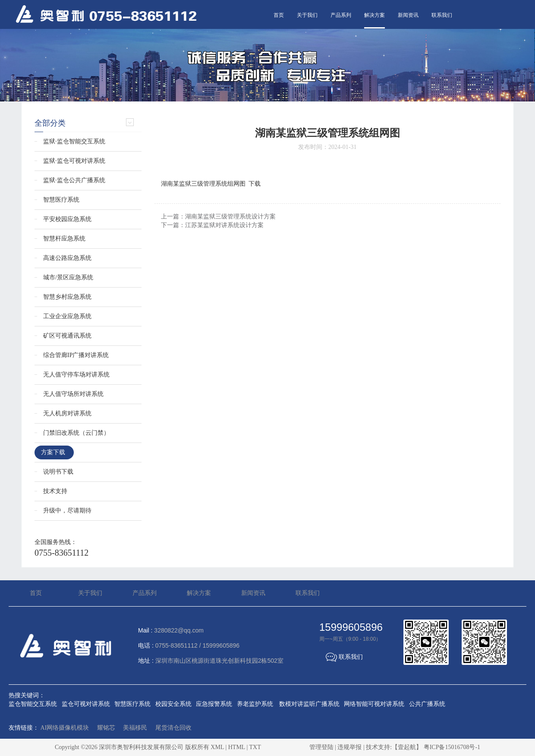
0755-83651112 (61, 553)
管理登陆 (321, 747)
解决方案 (374, 15)
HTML (237, 747)
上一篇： (218, 217)
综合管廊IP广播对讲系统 (76, 355)
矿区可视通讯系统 (67, 336)
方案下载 (53, 452)
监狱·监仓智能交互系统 (74, 141)
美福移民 (135, 728)
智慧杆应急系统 (64, 239)
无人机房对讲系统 (67, 413)
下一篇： (212, 225)
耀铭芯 (106, 728)
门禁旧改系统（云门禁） (76, 433)
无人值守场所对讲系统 (73, 394)
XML (217, 747)
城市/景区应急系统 (68, 277)
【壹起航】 (407, 747)
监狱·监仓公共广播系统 (74, 180)
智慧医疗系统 (61, 200)
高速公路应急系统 (67, 258)
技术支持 (55, 491)
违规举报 (349, 747)
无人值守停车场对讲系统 (76, 375)
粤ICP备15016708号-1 (452, 747)
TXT (255, 747)
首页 (279, 15)
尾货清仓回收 (173, 728)
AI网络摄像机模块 (65, 728)
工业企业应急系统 (67, 316)
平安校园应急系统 (67, 219)
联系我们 (442, 15)
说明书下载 (58, 472)
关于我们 (307, 15)
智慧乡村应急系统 (67, 297)
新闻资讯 (408, 15)
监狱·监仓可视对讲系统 (74, 161)
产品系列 (341, 15)
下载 (255, 184)
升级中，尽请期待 (67, 511)
